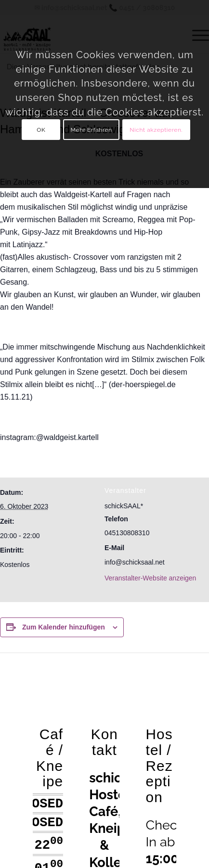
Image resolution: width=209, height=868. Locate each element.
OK (41, 130)
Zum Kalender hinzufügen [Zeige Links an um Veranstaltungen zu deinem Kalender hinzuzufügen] (64, 627)
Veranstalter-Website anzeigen (150, 578)
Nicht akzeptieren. (156, 130)
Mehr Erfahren (91, 130)
